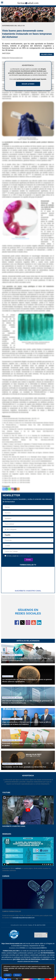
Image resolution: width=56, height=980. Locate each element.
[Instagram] (12, 489)
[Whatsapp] (9, 489)
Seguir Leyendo (28, 84)
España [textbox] (7, 535)
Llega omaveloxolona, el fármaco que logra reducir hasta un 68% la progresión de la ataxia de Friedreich (26, 723)
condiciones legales (25, 556)
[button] (2, 3)
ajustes (6, 970)
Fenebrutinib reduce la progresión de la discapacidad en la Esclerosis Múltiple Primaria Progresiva (27, 659)
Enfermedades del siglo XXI (12, 655)
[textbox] (28, 524)
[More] (18, 489)
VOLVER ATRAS (47, 54)
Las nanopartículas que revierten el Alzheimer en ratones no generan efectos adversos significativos (27, 680)
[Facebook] (4, 489)
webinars (18, 868)
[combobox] (28, 524)
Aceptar (8, 975)
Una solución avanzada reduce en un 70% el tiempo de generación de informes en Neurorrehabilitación (27, 702)
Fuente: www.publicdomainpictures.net (20, 239)
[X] (15, 489)
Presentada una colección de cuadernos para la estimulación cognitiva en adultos (28, 744)
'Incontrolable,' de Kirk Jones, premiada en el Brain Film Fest (24, 767)
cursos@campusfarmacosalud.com (24, 918)
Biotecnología (8, 676)
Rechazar (17, 975)
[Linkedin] (7, 489)
